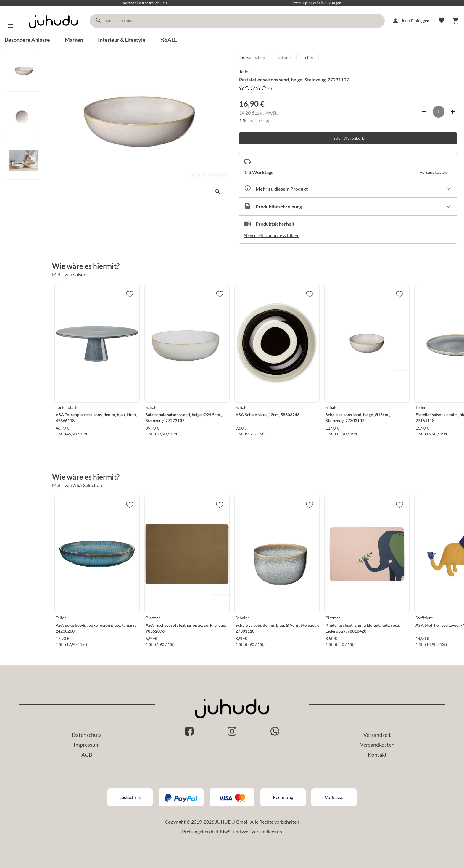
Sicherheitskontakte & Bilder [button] (272, 236)
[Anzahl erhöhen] (453, 112)
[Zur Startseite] (53, 34)
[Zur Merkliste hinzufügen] (130, 294)
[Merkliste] (442, 21)
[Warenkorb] (456, 21)
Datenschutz (87, 735)
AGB (87, 755)
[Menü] (11, 26)
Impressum (87, 745)
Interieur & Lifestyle (122, 40)
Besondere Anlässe (27, 40)
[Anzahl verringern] (424, 112)
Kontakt (377, 755)
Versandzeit (377, 735)
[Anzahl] (439, 112)
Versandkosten (377, 745)
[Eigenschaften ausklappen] (348, 189)
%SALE (169, 40)
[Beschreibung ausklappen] (348, 206)
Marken (74, 40)
